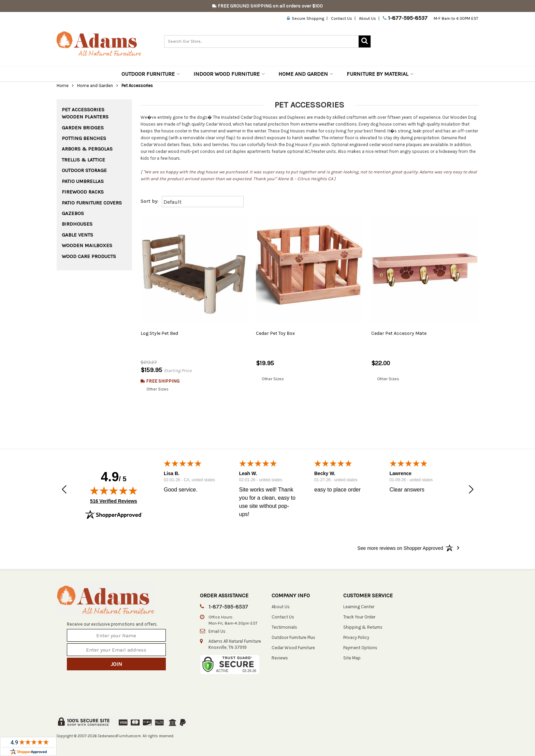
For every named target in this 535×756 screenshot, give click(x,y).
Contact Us (342, 18)
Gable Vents (77, 235)
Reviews (280, 658)
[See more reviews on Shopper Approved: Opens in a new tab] (400, 548)
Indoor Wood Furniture (229, 74)
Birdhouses (77, 224)
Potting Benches (84, 138)
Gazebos (73, 213)
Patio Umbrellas (83, 181)
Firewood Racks (83, 192)
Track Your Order (359, 617)
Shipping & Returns (363, 627)
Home (63, 85)
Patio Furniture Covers (92, 203)
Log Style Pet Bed (159, 333)
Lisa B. (172, 474)
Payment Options (360, 648)
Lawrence (400, 474)
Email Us (217, 631)
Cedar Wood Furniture (293, 648)
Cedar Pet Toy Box (275, 333)
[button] (64, 490)
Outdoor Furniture (151, 74)
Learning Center (359, 607)
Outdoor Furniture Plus (293, 637)
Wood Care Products (89, 256)
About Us (367, 18)
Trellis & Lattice (83, 160)
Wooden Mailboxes (87, 245)
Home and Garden (306, 74)
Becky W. (325, 474)
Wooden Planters (85, 117)
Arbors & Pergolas (87, 149)
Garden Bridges (83, 128)
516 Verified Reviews (114, 501)
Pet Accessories (83, 110)
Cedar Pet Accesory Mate (399, 333)
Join (116, 664)
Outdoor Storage (84, 170)
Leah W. (248, 474)
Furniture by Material (380, 74)
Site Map (352, 658)
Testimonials (284, 627)
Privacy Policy (356, 637)
